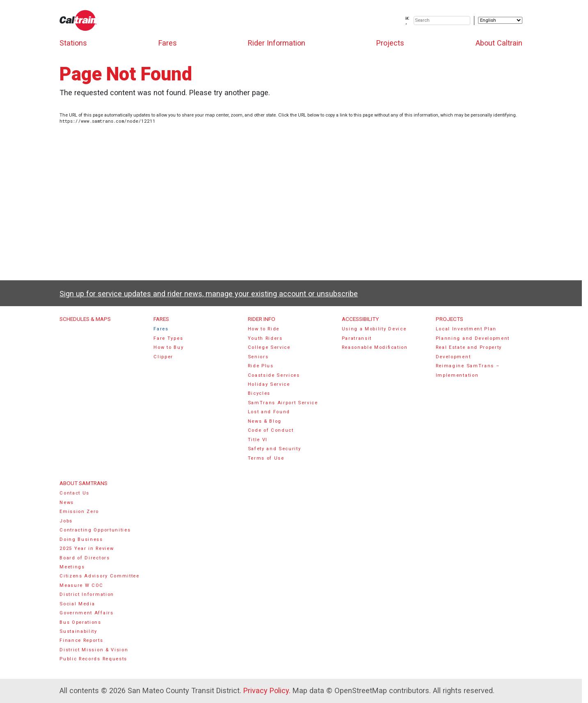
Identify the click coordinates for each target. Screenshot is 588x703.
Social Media (77, 604)
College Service (269, 347)
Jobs (66, 521)
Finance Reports (81, 640)
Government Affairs (86, 613)
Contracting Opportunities (95, 530)
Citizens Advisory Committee (99, 576)
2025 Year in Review (87, 548)
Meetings (72, 567)
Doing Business (81, 539)
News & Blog (265, 421)
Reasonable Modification (375, 347)
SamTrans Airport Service (283, 403)
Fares (168, 43)
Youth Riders (265, 338)
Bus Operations (80, 622)
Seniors (258, 357)
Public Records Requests (93, 659)
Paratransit (357, 338)
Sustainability (78, 631)
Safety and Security (275, 449)
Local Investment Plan (466, 329)
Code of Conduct (271, 430)
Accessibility (360, 319)
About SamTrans (84, 483)
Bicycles (259, 393)
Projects (390, 43)
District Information (87, 594)
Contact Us (74, 493)
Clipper (163, 357)
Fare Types (168, 338)
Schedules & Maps (85, 319)
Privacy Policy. (267, 690)
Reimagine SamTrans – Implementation (468, 370)
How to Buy (168, 347)
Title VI (258, 440)
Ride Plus (261, 366)
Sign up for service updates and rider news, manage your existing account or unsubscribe (209, 294)
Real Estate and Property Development (469, 352)
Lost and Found (269, 412)
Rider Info (262, 319)
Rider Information (277, 43)
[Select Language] (500, 20)
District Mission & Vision (94, 650)
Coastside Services (274, 375)
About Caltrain (499, 43)
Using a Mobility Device (374, 329)
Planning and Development (473, 338)
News (67, 503)
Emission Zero (79, 512)
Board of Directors (85, 558)
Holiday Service (269, 384)
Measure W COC (81, 585)
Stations (73, 43)
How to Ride (264, 329)
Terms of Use (266, 458)
